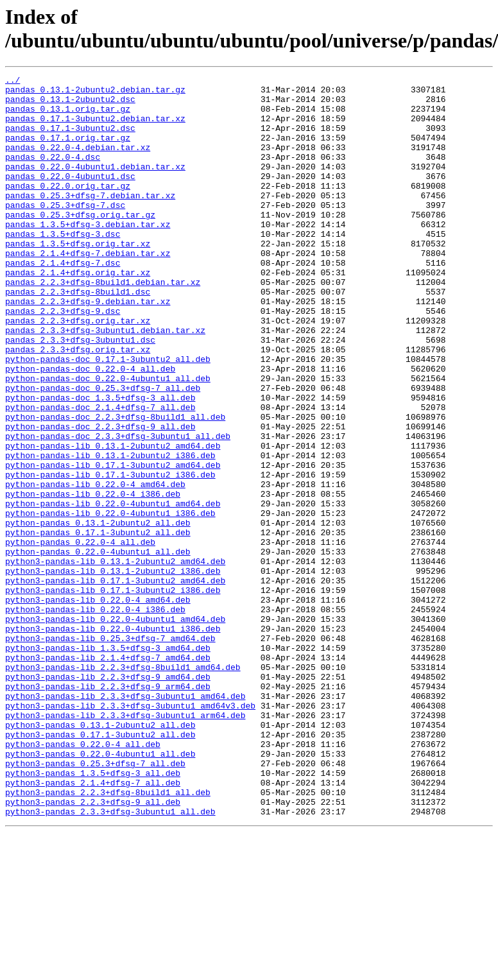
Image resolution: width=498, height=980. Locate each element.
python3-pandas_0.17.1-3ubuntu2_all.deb (100, 867)
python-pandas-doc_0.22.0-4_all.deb (90, 428)
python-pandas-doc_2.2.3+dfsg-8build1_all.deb (115, 486)
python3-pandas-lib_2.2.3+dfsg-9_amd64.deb (108, 798)
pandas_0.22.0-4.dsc (53, 174)
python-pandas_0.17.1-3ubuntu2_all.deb (98, 624)
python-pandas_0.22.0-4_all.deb (80, 636)
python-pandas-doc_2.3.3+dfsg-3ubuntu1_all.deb (118, 509)
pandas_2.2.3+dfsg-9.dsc (63, 359)
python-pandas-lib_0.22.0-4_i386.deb (93, 578)
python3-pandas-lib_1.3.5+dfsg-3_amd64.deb (108, 763)
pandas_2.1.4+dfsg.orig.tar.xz (78, 313)
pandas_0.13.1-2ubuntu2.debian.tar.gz (95, 93)
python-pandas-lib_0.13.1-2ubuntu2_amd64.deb (113, 520)
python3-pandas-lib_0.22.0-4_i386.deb (95, 717)
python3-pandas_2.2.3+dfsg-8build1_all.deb (108, 936)
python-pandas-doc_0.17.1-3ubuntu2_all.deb (108, 417)
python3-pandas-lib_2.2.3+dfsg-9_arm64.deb (108, 809)
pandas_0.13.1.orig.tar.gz (68, 116)
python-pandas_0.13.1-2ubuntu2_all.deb (98, 613)
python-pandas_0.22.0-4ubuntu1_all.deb (98, 648)
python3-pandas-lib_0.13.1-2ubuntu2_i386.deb (113, 671)
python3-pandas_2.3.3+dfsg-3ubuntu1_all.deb (110, 959)
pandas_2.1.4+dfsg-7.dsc (63, 301)
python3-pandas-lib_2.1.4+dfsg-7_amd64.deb (108, 775)
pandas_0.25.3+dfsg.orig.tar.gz (80, 243)
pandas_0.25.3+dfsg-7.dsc (65, 232)
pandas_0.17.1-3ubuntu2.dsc (70, 139)
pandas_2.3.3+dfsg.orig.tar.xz (78, 405)
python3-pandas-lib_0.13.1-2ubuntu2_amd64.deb (115, 659)
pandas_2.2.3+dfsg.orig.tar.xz (78, 370)
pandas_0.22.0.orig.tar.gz (68, 209)
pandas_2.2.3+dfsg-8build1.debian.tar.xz (103, 324)
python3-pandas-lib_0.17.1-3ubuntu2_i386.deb (113, 694)
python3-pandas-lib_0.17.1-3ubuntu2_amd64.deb (115, 682)
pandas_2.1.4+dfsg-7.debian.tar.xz (88, 289)
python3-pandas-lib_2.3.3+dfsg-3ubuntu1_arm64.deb (125, 844)
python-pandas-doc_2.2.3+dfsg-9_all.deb (100, 497)
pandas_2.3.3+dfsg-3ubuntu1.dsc (80, 393)
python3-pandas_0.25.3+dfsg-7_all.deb (95, 902)
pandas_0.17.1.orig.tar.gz (68, 151)
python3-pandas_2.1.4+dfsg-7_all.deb (93, 925)
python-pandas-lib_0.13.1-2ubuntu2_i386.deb (110, 532)
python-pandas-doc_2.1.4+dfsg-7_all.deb (100, 474)
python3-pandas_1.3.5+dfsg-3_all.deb (93, 913)
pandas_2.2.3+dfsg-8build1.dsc (78, 336)
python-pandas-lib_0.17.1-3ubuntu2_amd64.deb (113, 544)
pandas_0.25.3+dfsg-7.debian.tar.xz (90, 220)
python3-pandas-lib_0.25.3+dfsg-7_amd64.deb (110, 752)
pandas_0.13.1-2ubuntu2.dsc (70, 105)
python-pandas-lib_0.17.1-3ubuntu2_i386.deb (110, 555)
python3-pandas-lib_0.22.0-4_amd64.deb (98, 705)
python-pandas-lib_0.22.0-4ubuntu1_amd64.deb (113, 590)
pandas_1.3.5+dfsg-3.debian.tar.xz (88, 255)
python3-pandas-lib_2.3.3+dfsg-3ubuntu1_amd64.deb (125, 821)
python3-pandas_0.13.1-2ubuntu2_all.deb (100, 855)
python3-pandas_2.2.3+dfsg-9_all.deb (93, 948)
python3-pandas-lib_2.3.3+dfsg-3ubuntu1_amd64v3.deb (130, 832)
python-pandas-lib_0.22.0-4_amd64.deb (95, 567)
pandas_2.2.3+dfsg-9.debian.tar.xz (88, 347)
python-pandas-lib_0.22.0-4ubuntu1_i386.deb (110, 601)
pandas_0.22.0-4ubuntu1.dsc (70, 197)
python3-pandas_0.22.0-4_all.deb (83, 879)
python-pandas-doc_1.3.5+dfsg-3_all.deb (100, 463)
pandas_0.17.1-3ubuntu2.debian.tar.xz (95, 128)
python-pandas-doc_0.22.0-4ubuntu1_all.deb (108, 440)
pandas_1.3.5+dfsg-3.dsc (63, 266)
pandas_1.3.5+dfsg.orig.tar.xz (78, 278)
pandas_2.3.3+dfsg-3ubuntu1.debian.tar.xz (105, 382)
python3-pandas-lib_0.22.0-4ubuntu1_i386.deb (113, 740)
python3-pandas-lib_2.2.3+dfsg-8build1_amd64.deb (123, 786)
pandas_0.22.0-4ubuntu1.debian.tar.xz (95, 185)
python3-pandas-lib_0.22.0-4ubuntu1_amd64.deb (115, 728)
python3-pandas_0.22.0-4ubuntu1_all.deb (100, 890)
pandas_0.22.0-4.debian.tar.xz (78, 162)
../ (13, 82)
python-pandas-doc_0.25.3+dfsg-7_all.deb (103, 451)
